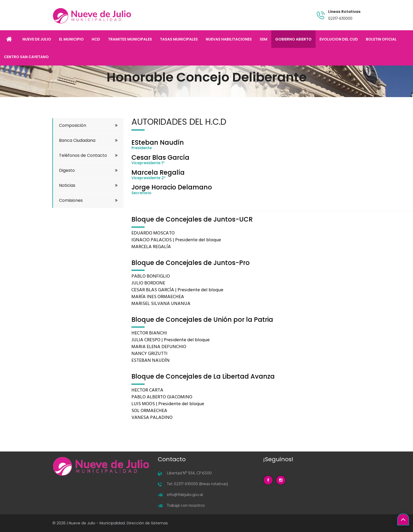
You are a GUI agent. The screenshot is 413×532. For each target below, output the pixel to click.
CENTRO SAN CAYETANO (26, 57)
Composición (88, 125)
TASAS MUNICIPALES (179, 39)
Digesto (88, 170)
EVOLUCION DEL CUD (339, 39)
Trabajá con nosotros (186, 506)
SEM (264, 39)
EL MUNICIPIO (71, 39)
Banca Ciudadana (88, 140)
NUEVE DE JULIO (37, 39)
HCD (96, 39)
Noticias (88, 185)
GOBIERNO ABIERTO (293, 39)
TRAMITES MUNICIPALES (130, 39)
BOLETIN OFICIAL (381, 39)
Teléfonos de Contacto (88, 155)
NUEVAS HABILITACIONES (229, 39)
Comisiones (88, 200)
